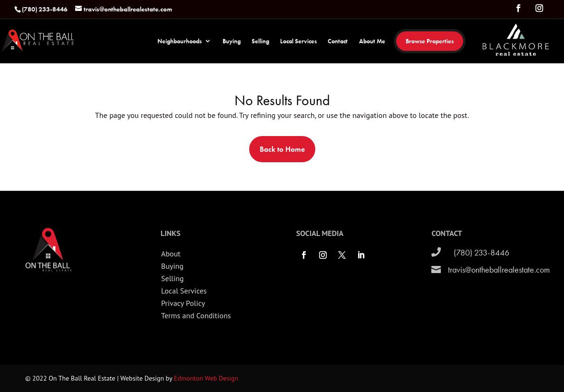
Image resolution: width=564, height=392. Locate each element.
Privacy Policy (183, 303)
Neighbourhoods (180, 42)
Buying (232, 42)
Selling (260, 42)
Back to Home (282, 149)
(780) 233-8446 (481, 252)
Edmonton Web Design (206, 378)
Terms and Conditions (196, 315)
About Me (372, 42)
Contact (338, 42)
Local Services (298, 42)
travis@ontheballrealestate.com (499, 269)
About (171, 254)
